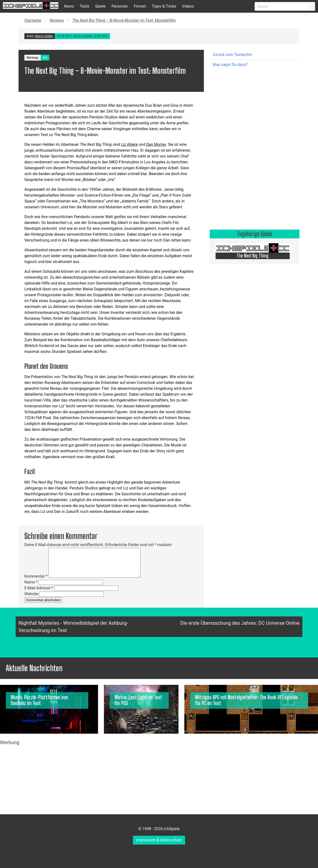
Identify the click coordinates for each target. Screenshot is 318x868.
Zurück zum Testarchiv (232, 55)
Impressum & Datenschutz (159, 840)
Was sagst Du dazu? (230, 65)
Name (31, 582)
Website (31, 594)
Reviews (57, 20)
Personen (120, 6)
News (69, 6)
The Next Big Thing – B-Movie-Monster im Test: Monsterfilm (124, 20)
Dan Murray (156, 144)
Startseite (33, 20)
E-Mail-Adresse (39, 588)
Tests (84, 6)
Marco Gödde (44, 36)
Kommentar (36, 576)
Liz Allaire (129, 144)
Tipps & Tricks (164, 6)
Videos (188, 6)
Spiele (100, 6)
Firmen (140, 6)
